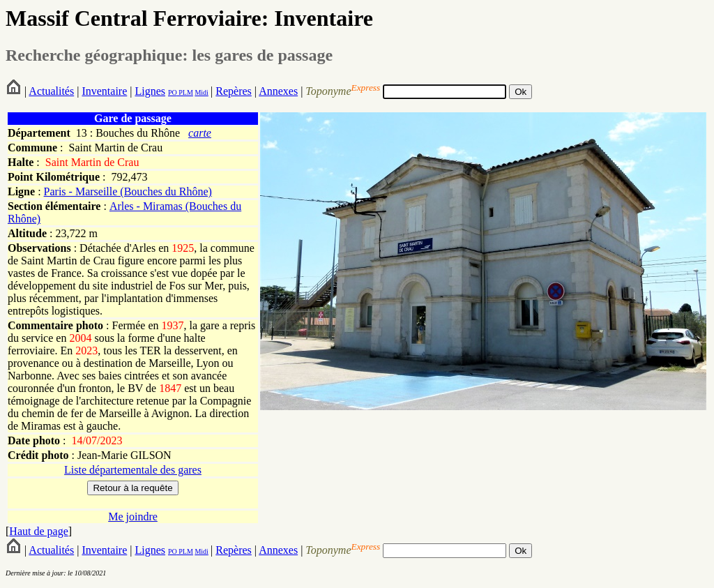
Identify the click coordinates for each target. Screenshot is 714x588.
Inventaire (104, 91)
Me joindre (133, 517)
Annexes (278, 91)
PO (173, 92)
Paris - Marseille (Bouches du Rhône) (128, 191)
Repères (234, 91)
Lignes (150, 91)
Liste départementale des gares (133, 470)
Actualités (51, 91)
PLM (185, 92)
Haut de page (38, 531)
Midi (201, 92)
